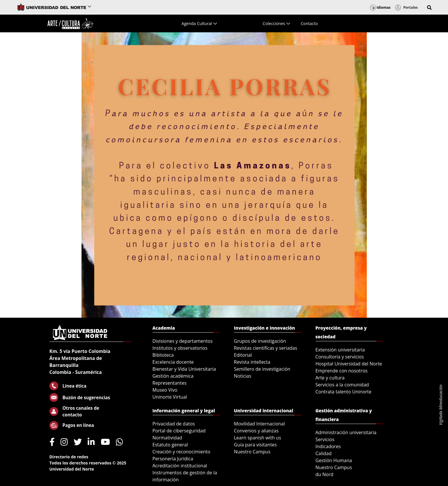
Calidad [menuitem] (324, 453)
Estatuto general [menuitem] (170, 445)
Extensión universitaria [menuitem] (340, 350)
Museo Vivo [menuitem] (165, 390)
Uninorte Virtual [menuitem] (170, 397)
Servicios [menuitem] (325, 439)
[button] (429, 8)
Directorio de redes (69, 457)
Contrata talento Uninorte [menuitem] (344, 392)
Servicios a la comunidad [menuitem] (342, 385)
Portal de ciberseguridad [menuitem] (179, 431)
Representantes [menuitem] (170, 383)
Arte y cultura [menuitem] (330, 378)
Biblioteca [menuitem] (163, 355)
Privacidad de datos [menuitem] (174, 424)
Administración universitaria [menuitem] (346, 432)
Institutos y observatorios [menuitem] (180, 348)
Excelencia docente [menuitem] (173, 362)
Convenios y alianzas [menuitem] (256, 431)
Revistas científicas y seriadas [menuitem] (266, 348)
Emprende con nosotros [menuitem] (342, 371)
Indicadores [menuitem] (328, 446)
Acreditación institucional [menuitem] (180, 466)
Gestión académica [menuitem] (173, 376)
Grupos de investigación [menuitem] (260, 341)
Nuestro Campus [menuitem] (252, 452)
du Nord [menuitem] (325, 474)
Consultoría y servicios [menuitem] (340, 357)
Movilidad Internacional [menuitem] (260, 424)
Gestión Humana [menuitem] (334, 460)
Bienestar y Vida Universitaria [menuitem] (184, 369)
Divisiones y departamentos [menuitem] (183, 341)
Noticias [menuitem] (243, 376)
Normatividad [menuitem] (167, 438)
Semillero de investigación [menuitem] (262, 369)
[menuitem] (199, 23)
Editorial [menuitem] (243, 355)
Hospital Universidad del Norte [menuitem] (349, 364)
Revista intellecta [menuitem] (252, 362)
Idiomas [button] (380, 7)
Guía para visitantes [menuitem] (255, 445)
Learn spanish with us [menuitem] (258, 438)
